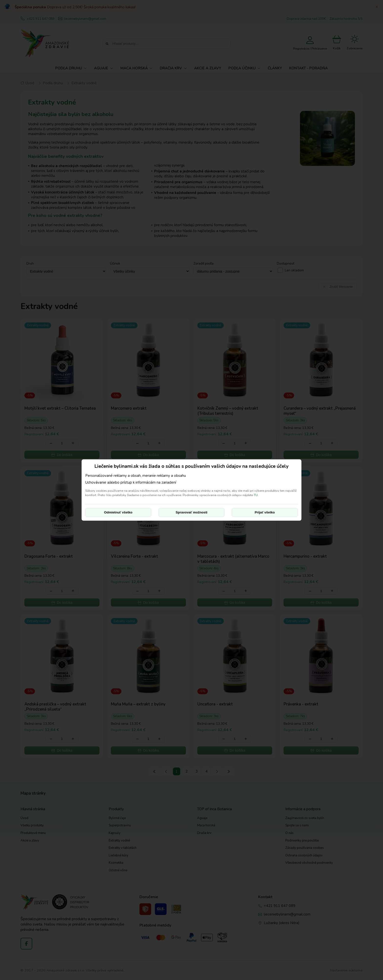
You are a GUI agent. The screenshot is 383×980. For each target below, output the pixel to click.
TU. (256, 495)
